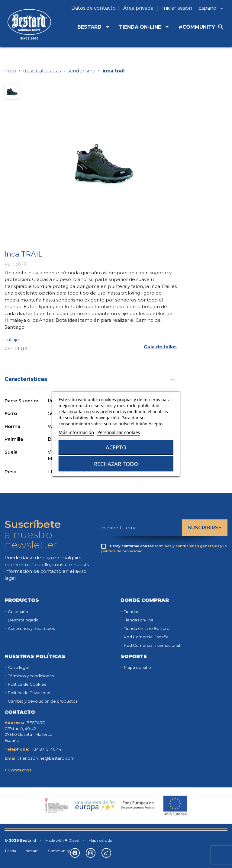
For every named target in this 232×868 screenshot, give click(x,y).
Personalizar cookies (119, 432)
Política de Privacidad (29, 693)
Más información (76, 432)
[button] (160, 347)
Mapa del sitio (137, 667)
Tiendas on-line (138, 620)
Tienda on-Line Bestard (146, 628)
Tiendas (131, 611)
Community (59, 851)
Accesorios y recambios (31, 628)
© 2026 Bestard (20, 840)
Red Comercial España (146, 637)
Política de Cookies (26, 684)
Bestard (32, 851)
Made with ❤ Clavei (62, 840)
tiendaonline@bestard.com (47, 758)
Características (91, 379)
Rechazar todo (116, 464)
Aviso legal (18, 667)
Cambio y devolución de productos (42, 701)
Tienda (10, 851)
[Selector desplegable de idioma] (211, 8)
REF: (9, 264)
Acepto (116, 447)
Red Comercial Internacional (151, 645)
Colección (18, 611)
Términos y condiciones (30, 676)
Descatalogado (23, 620)
